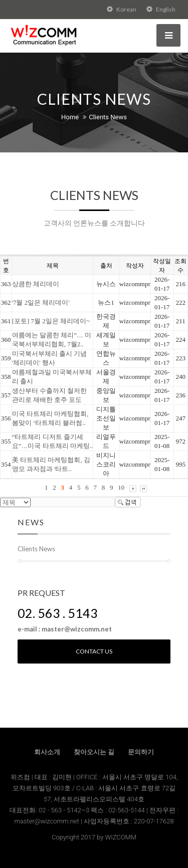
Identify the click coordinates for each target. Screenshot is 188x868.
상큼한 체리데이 (36, 284)
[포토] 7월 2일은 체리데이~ (51, 321)
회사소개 (47, 752)
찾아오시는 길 (94, 752)
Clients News (108, 117)
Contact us (94, 651)
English (161, 9)
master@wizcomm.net (47, 821)
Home (70, 117)
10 (121, 487)
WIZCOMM (121, 837)
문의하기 (141, 752)
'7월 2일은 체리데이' (41, 302)
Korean (122, 9)
